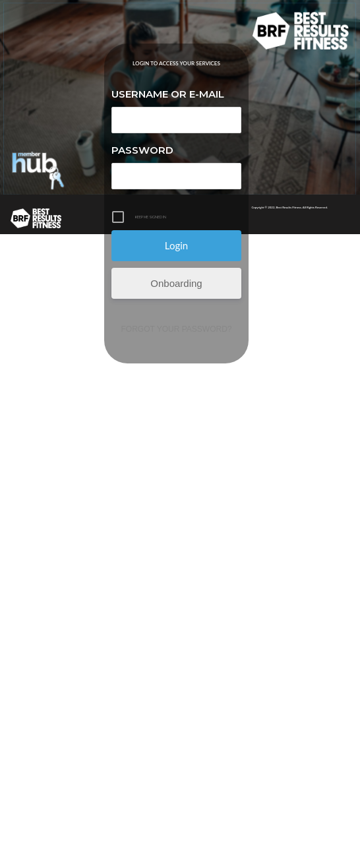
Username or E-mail (168, 94)
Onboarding (176, 283)
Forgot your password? (177, 329)
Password (142, 150)
